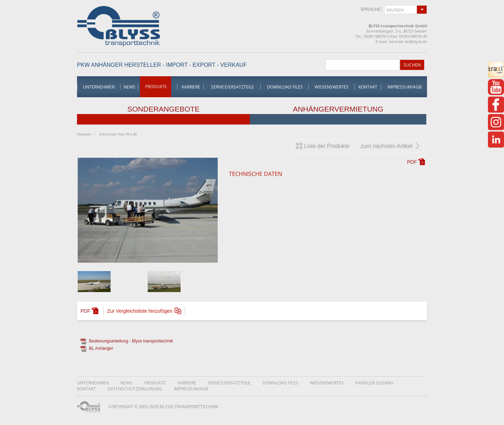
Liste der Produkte (327, 146)
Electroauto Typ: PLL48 (118, 134)
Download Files (285, 87)
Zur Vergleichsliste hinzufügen (140, 311)
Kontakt (368, 87)
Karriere (191, 87)
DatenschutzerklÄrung (135, 389)
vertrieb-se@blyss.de (408, 41)
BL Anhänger (101, 348)
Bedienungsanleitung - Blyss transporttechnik (131, 341)
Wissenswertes (332, 87)
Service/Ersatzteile (233, 87)
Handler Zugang (374, 383)
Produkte (156, 87)
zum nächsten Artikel (386, 146)
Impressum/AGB (405, 87)
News (129, 87)
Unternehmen (99, 87)
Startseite (84, 134)
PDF (412, 162)
